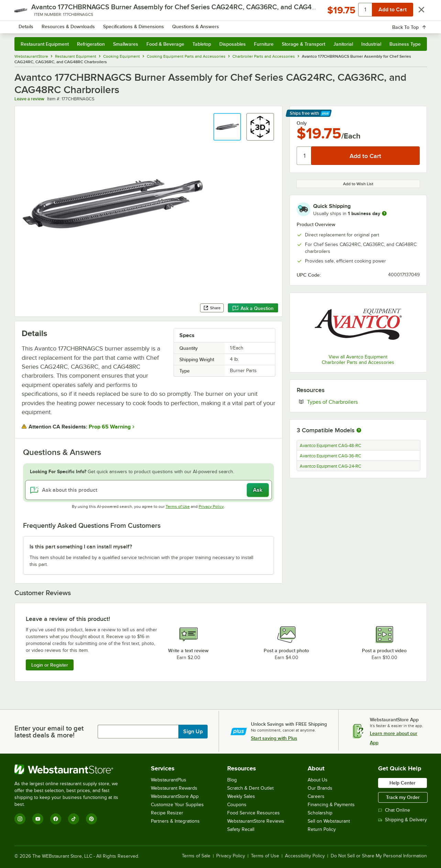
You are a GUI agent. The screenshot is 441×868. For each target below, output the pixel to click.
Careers (316, 796)
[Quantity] (304, 156)
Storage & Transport (304, 44)
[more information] (384, 213)
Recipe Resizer (167, 813)
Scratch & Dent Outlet (250, 788)
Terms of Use (178, 507)
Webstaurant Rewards (174, 788)
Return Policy (322, 829)
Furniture (264, 44)
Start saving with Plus (274, 738)
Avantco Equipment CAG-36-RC (330, 456)
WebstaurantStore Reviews (256, 821)
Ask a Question (253, 308)
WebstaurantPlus (169, 780)
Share (212, 308)
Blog (232, 780)
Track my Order (403, 797)
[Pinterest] (91, 819)
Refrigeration (91, 44)
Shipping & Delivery (403, 820)
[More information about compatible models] (359, 431)
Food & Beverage (165, 44)
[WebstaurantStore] (71, 769)
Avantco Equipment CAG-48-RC (330, 446)
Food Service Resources (253, 813)
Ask (258, 490)
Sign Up (193, 732)
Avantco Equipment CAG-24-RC (330, 466)
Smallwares (126, 44)
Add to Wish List (358, 184)
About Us (318, 780)
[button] (227, 127)
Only (302, 123)
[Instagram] (20, 819)
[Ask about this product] (148, 490)
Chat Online (394, 810)
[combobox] (212, 24)
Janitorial (343, 44)
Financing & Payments (331, 805)
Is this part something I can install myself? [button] (81, 547)
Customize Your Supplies (177, 805)
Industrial (371, 44)
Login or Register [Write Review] (50, 665)
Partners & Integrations (175, 821)
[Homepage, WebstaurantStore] (72, 24)
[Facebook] (56, 819)
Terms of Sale (196, 856)
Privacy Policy (211, 507)
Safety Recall (241, 829)
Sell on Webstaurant (329, 821)
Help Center (403, 783)
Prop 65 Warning (110, 427)
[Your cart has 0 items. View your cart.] (416, 24)
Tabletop (202, 44)
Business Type (405, 44)
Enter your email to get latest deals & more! (49, 732)
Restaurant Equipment (45, 44)
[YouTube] (38, 819)
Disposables (233, 44)
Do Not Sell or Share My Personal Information (379, 856)
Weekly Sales (241, 796)
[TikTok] (74, 819)
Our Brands (320, 788)
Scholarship (320, 813)
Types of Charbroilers (353, 402)
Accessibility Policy (305, 856)
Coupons (237, 805)
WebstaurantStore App (175, 796)
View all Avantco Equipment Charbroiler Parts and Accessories (358, 360)
